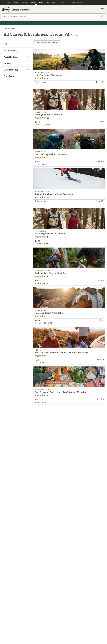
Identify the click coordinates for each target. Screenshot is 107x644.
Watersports (13, 116)
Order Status (34, 500)
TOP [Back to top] (100, 454)
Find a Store (50, 547)
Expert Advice (34, 521)
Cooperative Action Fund (92, 525)
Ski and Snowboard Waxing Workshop (54, 194)
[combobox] (53, 16)
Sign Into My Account (12, 500)
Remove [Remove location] (10, 63)
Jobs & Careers (61, 521)
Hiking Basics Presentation (48, 115)
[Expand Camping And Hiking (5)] (5, 86)
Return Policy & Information (40, 503)
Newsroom (86, 528)
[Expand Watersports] (5, 116)
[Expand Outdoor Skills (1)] (5, 101)
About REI (85, 521)
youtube (82, 565)
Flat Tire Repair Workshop (48, 75)
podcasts (88, 565)
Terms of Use (23, 578)
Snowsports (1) (14, 105)
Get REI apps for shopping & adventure (34, 564)
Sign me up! (77, 437)
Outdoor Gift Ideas (63, 500)
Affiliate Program (62, 532)
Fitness (11, 97)
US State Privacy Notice (80, 578)
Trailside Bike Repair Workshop (51, 273)
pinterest (76, 565)
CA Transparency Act (65, 582)
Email (26, 433)
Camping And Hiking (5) (18, 85)
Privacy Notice (61, 578)
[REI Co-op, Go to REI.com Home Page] (6, 9)
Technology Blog (88, 532)
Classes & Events (20, 10)
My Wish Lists (8, 507)
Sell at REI (59, 528)
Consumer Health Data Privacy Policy (22, 582)
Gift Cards (59, 503)
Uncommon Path (36, 528)
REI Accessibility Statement (88, 582)
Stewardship (13, 109)
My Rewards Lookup (11, 503)
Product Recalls (47, 582)
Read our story (8, 463)
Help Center (9, 547)
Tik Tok (65, 565)
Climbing (11, 89)
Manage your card (71, 482)
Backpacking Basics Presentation (51, 154)
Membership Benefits (11, 511)
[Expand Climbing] (5, 89)
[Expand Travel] (5, 113)
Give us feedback (48, 416)
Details (69, 428)
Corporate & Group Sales (66, 536)
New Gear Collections (11, 525)
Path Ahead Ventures (37, 532)
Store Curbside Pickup (38, 507)
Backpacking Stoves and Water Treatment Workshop (61, 352)
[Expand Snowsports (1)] (5, 105)
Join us (58, 467)
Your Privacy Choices (42, 578)
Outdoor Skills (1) (15, 101)
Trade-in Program (9, 532)
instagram (59, 565)
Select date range (10, 74)
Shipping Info (34, 511)
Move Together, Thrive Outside (50, 234)
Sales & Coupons (88, 500)
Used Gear (6, 528)
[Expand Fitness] (5, 97)
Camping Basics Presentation (49, 313)
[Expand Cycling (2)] (5, 93)
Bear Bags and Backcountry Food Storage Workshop (61, 392)
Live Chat (89, 547)
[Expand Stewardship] (5, 109)
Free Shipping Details (90, 503)
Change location (14, 60)
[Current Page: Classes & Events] (36, 2)
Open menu (102, 9)
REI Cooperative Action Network (16, 485)
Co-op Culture (61, 525)
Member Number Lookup (13, 521)
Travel (10, 112)
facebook (71, 565)
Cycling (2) (12, 93)
